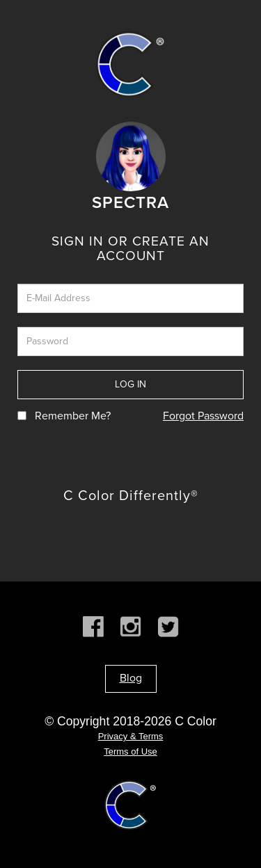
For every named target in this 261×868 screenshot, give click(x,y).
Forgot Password (203, 417)
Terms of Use (130, 752)
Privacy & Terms (131, 736)
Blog (131, 678)
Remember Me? (73, 417)
